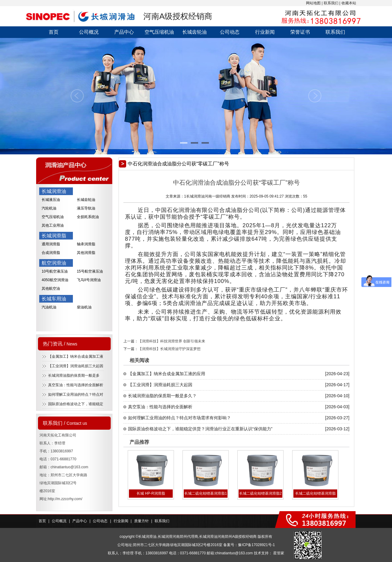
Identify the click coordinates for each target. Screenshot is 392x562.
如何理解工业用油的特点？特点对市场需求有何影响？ (179, 418)
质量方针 (141, 521)
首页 (54, 32)
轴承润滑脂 (86, 244)
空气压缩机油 (159, 32)
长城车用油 (54, 299)
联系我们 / (65, 423)
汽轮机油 (49, 208)
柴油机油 (84, 307)
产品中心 (124, 32)
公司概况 (89, 32)
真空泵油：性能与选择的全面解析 (76, 385)
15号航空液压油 (90, 271)
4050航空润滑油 (55, 280)
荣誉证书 (300, 32)
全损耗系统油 (88, 217)
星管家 (279, 553)
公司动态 (230, 32)
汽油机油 (49, 307)
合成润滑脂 (51, 253)
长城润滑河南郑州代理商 (178, 537)
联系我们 (331, 3)
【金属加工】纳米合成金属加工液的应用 (167, 374)
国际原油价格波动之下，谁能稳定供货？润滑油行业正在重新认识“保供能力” (200, 429)
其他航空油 (51, 289)
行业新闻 (265, 32)
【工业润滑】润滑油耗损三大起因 (76, 366)
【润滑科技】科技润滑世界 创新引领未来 (172, 341)
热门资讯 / (60, 344)
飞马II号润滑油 (89, 280)
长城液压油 (51, 200)
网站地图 (313, 3)
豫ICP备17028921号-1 (256, 545)
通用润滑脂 (51, 244)
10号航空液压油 (55, 271)
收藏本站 (349, 3)
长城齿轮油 (194, 32)
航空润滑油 (54, 263)
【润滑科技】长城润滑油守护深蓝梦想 (169, 349)
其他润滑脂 (86, 253)
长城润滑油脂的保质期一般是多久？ (162, 396)
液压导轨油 (86, 208)
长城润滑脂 (54, 236)
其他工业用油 (53, 225)
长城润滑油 (54, 191)
